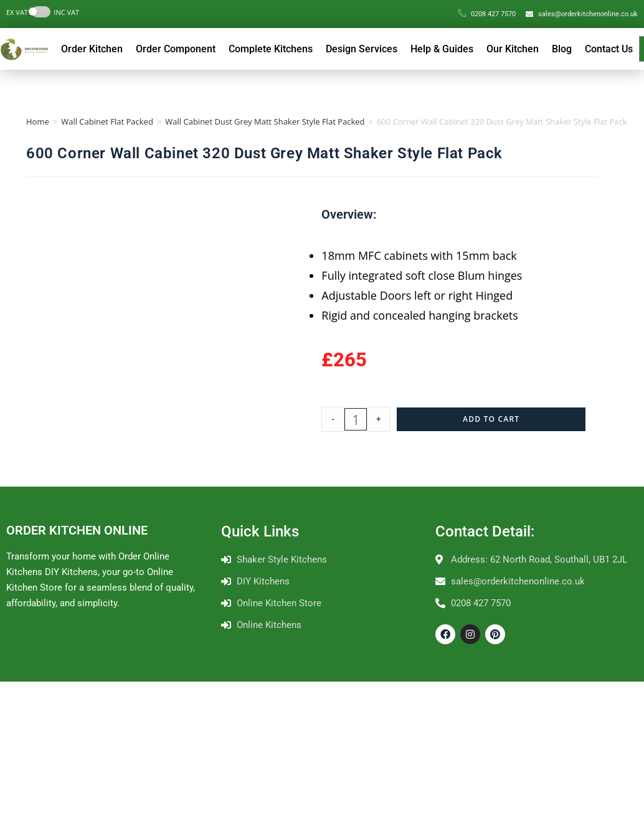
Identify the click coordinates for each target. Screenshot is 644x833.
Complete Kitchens (271, 49)
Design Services (362, 49)
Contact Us (609, 49)
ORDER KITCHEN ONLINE (77, 530)
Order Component (176, 49)
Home (38, 121)
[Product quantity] (356, 419)
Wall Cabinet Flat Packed (107, 121)
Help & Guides (442, 49)
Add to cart (491, 419)
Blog (562, 49)
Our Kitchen (513, 49)
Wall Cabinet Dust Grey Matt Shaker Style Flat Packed (265, 121)
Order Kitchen (92, 49)
